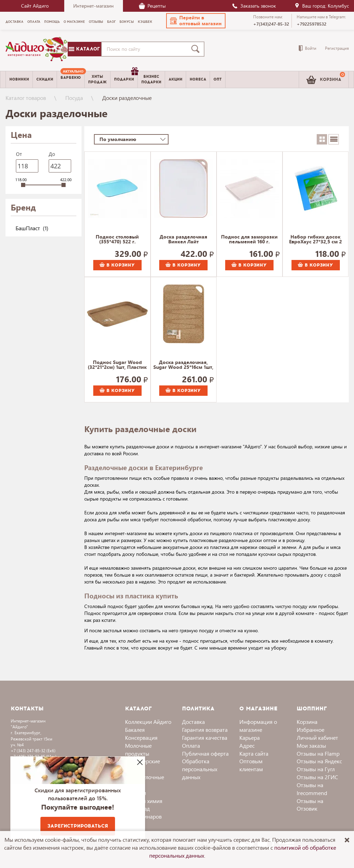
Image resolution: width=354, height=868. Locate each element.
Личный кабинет (317, 738)
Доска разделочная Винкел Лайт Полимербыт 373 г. (183, 240)
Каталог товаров (26, 98)
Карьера (250, 738)
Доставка (193, 722)
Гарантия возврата (205, 730)
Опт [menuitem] (218, 79)
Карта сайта (254, 753)
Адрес (247, 745)
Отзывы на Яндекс (319, 761)
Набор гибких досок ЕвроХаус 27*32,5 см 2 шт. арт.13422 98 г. (315, 240)
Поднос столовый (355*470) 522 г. (117, 240)
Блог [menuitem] (111, 22)
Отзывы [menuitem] (96, 22)
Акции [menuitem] (175, 79)
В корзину (117, 265)
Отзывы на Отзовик (310, 805)
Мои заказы (311, 745)
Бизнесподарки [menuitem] (151, 79)
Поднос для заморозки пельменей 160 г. (249, 240)
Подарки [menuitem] (126, 77)
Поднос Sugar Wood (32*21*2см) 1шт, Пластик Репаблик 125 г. (117, 365)
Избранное (310, 730)
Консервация (141, 738)
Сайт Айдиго (35, 6)
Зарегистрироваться (78, 826)
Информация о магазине (258, 726)
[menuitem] (71, 80)
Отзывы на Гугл (316, 769)
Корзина (307, 722)
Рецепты (152, 6)
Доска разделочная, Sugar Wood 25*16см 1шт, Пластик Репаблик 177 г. (183, 365)
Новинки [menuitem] (19, 79)
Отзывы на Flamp (318, 753)
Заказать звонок (254, 6)
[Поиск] (197, 49)
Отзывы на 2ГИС (317, 777)
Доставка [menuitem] (15, 22)
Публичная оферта (205, 753)
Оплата (191, 745)
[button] (196, 21)
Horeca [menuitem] (198, 79)
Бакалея (135, 730)
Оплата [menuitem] (34, 22)
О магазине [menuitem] (74, 22)
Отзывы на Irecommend (312, 789)
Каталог (84, 49)
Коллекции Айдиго (148, 722)
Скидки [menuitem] (45, 79)
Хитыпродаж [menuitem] (97, 79)
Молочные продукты (138, 749)
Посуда (74, 98)
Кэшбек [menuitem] (145, 22)
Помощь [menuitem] (52, 22)
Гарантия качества (205, 738)
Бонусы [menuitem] (127, 22)
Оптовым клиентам (251, 765)
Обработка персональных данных (200, 769)
